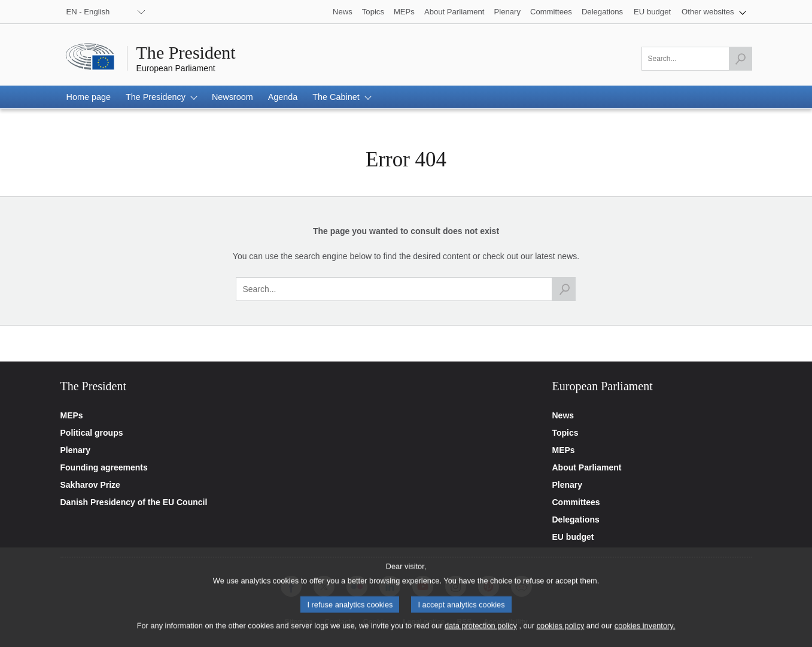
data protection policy (481, 634)
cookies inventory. (645, 634)
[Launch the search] (740, 59)
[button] (714, 12)
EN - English (88, 12)
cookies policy (561, 634)
